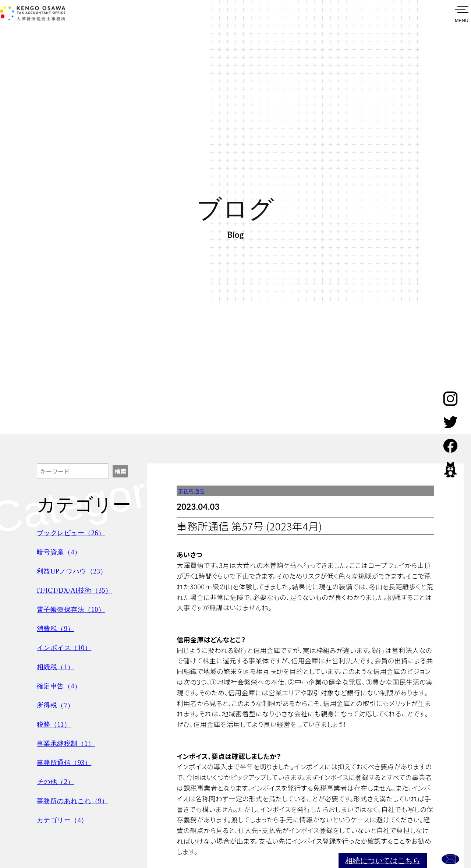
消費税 (58, 628)
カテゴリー (65, 820)
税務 (56, 724)
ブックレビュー (75, 533)
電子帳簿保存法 (75, 609)
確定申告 (61, 686)
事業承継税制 (69, 743)
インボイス (67, 648)
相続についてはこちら (368, 857)
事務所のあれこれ (76, 801)
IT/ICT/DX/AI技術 (78, 590)
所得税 (58, 705)
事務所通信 (67, 762)
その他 (58, 781)
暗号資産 (61, 552)
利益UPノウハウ (76, 571)
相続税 (58, 667)
